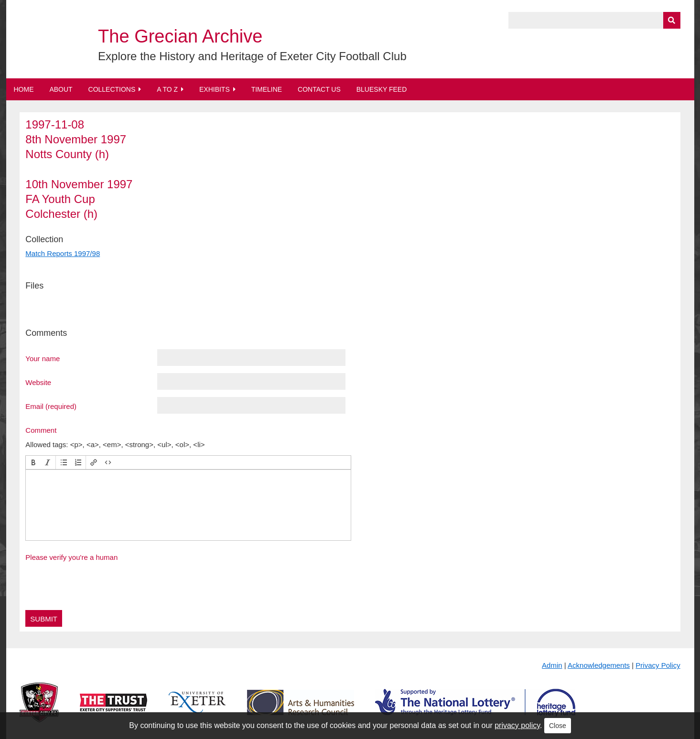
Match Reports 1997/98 (63, 253)
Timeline (267, 89)
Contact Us (319, 89)
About (61, 89)
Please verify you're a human (71, 557)
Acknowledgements (599, 665)
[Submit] (672, 20)
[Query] (594, 20)
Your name (43, 358)
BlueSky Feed (382, 89)
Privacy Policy (658, 665)
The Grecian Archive (180, 36)
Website (38, 382)
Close (558, 726)
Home (24, 89)
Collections (112, 89)
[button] (33, 462)
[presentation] (33, 462)
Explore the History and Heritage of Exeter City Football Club (252, 56)
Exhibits (215, 89)
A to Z (167, 89)
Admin (552, 665)
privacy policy (517, 725)
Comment (41, 430)
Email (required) (51, 406)
